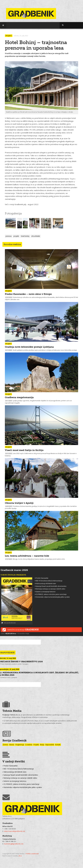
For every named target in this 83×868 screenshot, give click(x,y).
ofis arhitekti (36, 236)
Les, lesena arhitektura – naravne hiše (27, 556)
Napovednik (50, 745)
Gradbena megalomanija (19, 397)
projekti (16, 236)
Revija (42, 745)
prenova (9, 236)
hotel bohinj (25, 236)
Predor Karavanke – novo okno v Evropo (28, 294)
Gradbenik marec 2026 (14, 570)
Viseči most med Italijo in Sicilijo (24, 450)
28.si (20, 856)
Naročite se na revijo (21, 630)
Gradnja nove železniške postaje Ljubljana (29, 347)
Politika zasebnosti (32, 854)
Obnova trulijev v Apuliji (19, 503)
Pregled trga (20, 745)
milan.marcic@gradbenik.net (15, 831)
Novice (12, 745)
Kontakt (58, 745)
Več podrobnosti (8, 623)
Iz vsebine (29, 745)
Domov (5, 745)
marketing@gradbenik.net (14, 844)
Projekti (36, 745)
